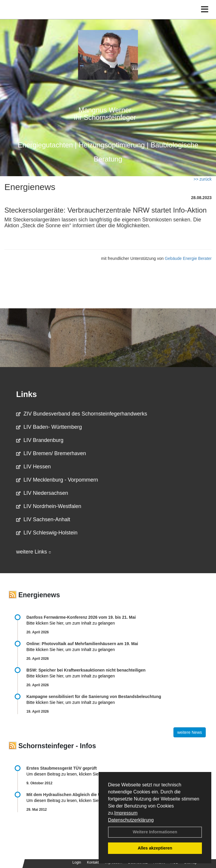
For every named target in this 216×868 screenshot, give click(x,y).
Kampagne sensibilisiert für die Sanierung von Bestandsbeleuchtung (94, 697)
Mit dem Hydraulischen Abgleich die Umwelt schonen (79, 795)
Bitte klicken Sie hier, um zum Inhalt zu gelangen (71, 623)
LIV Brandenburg (40, 440)
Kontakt (93, 862)
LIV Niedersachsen (42, 493)
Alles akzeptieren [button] (155, 848)
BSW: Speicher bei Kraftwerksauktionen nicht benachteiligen (86, 670)
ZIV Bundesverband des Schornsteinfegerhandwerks (82, 414)
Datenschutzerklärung (131, 820)
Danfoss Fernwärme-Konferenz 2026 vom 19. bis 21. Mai (81, 617)
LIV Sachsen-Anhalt (43, 519)
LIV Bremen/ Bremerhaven (51, 453)
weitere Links (34, 552)
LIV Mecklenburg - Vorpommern (57, 480)
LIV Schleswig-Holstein (47, 533)
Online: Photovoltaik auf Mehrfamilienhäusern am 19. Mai (82, 644)
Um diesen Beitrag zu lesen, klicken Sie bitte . (71, 774)
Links (27, 394)
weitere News (190, 732)
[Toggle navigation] (205, 10)
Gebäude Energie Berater (188, 258)
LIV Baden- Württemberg (49, 427)
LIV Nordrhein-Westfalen (49, 506)
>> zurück (203, 179)
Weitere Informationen (155, 832)
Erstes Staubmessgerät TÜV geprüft (62, 768)
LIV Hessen (33, 467)
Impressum (126, 813)
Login (77, 862)
